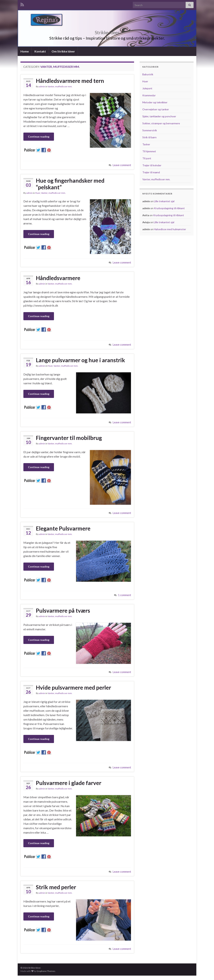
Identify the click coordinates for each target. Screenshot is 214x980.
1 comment (125, 595)
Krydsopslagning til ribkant (169, 208)
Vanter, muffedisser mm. (60, 86)
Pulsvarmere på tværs (63, 610)
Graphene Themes (46, 971)
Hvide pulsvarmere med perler (73, 687)
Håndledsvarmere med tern (70, 81)
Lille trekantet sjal (164, 201)
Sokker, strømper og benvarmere (161, 123)
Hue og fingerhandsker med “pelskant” (70, 184)
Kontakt (40, 51)
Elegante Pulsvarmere (63, 528)
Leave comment (122, 165)
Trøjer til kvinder (152, 165)
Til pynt (147, 158)
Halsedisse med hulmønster (170, 229)
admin (42, 86)
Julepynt (147, 88)
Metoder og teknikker (155, 102)
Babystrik (148, 74)
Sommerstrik (150, 130)
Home (25, 51)
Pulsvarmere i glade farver (69, 783)
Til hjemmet (149, 151)
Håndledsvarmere (58, 278)
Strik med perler (56, 887)
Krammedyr (149, 95)
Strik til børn (149, 137)
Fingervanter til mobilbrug (69, 438)
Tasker (146, 144)
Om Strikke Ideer (63, 51)
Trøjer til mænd (151, 172)
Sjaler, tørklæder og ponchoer (159, 116)
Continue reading (39, 137)
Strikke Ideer (107, 32)
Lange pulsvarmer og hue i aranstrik (80, 360)
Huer (38, 193)
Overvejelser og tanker (156, 109)
